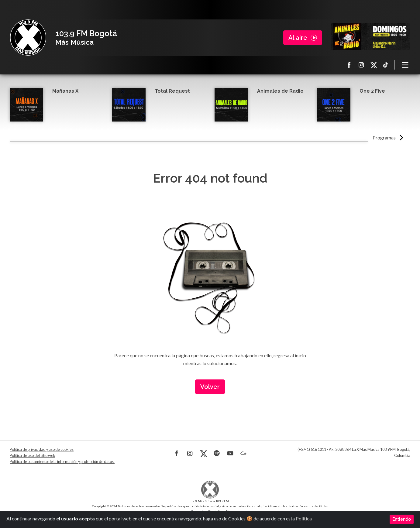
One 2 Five (372, 91)
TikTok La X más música (386, 65)
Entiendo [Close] (402, 519)
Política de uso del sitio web (32, 456)
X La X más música (374, 65)
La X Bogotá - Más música (28, 38)
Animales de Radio (280, 91)
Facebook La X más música (349, 65)
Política (304, 518)
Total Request (172, 91)
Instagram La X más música (361, 65)
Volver (210, 387)
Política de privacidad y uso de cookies (42, 449)
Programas (384, 137)
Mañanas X (65, 91)
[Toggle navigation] (405, 65)
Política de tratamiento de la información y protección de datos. (62, 462)
